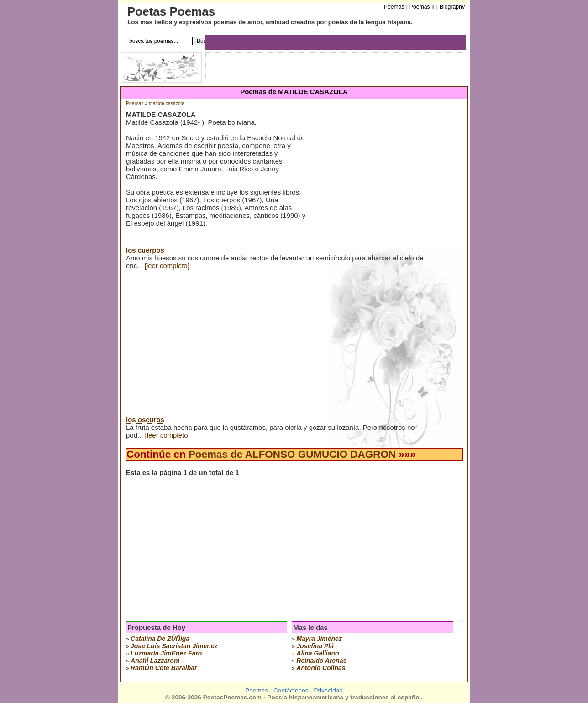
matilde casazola (167, 103)
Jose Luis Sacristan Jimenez (174, 646)
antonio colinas (321, 668)
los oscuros (145, 420)
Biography (452, 7)
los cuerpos (145, 250)
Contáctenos (291, 690)
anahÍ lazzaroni (155, 661)
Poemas (135, 103)
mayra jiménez (319, 639)
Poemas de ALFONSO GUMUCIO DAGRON (292, 454)
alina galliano (318, 653)
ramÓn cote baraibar (164, 668)
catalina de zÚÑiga (160, 639)
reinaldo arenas (321, 661)
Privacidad (328, 690)
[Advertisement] (383, 182)
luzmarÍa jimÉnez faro (166, 653)
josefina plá (315, 646)
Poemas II (422, 7)
